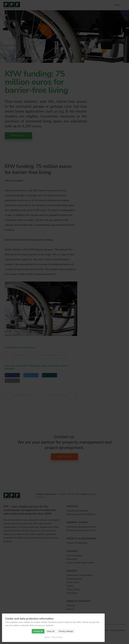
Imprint (47, 637)
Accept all (38, 631)
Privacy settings (66, 631)
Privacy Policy (57, 637)
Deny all (51, 631)
